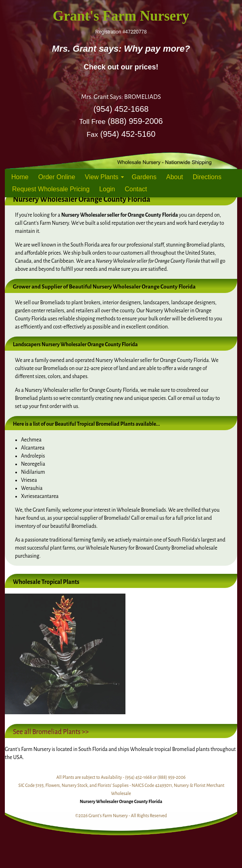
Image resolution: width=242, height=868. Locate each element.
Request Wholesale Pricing (51, 189)
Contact (136, 189)
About (175, 177)
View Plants (101, 177)
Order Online (57, 177)
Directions (207, 177)
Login (107, 189)
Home (20, 177)
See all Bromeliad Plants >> (51, 732)
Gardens (144, 177)
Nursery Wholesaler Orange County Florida (121, 801)
